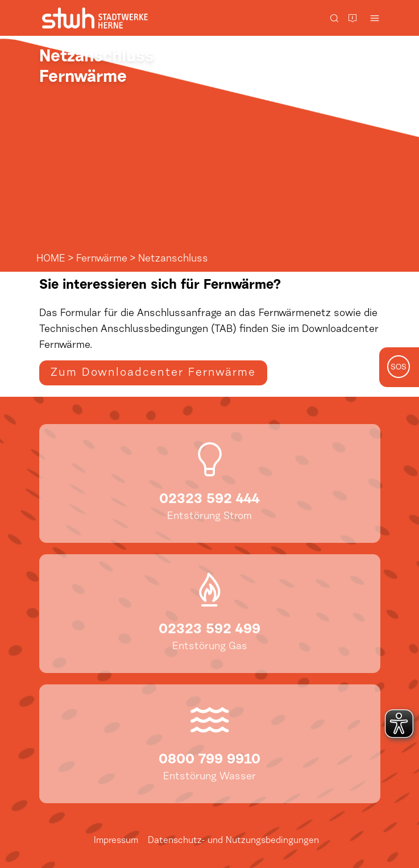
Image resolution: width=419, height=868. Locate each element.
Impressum (116, 841)
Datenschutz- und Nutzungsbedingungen (233, 841)
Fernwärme (102, 259)
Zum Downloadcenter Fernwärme (153, 373)
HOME (51, 259)
